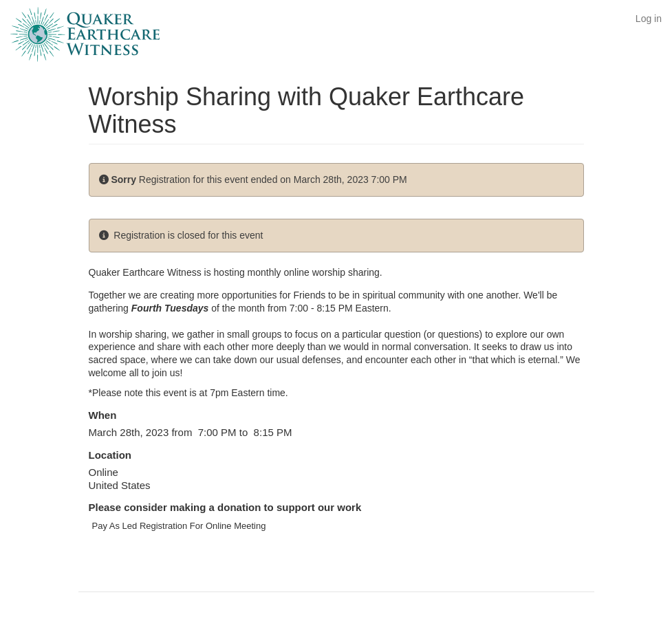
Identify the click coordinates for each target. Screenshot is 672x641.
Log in (649, 19)
